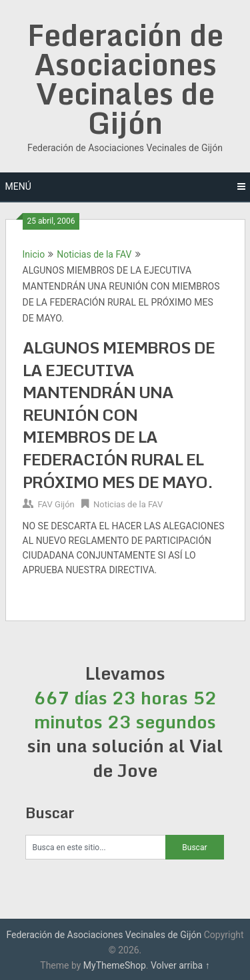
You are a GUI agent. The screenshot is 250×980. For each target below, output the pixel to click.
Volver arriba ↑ (180, 965)
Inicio (34, 254)
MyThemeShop (115, 965)
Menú (18, 186)
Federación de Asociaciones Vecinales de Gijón (125, 79)
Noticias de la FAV (94, 254)
